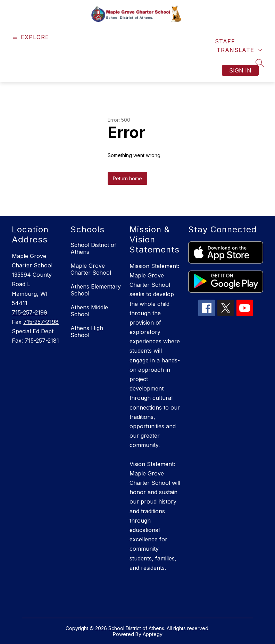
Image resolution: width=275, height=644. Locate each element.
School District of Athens (93, 248)
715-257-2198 (41, 322)
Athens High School (87, 332)
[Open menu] (30, 37)
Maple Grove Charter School (91, 269)
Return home (127, 178)
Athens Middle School (89, 311)
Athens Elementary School (96, 290)
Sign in (240, 70)
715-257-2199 (30, 312)
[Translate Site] (239, 50)
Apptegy (153, 634)
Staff (225, 41)
